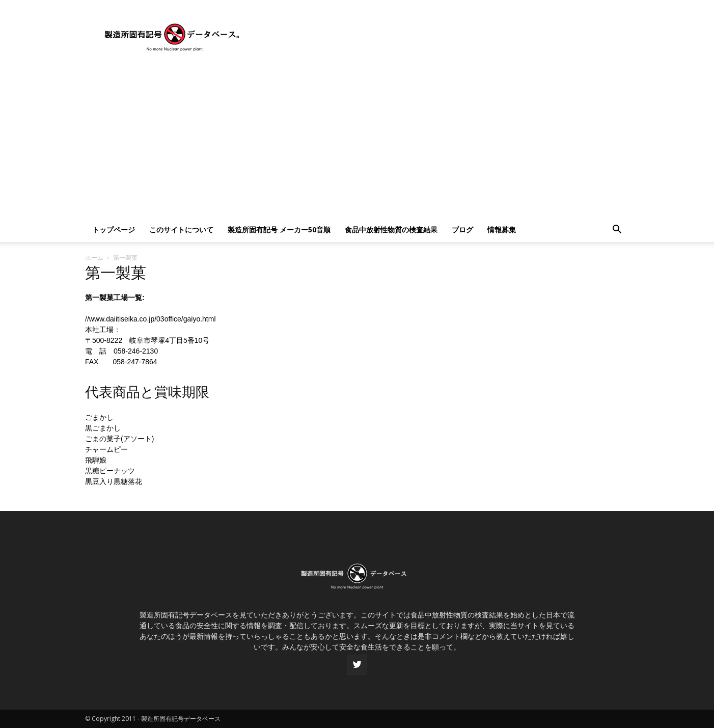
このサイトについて (181, 230)
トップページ (114, 230)
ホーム (94, 258)
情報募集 (502, 230)
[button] (617, 231)
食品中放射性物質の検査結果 (391, 230)
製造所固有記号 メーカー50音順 (279, 230)
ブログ (462, 230)
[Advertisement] (357, 141)
